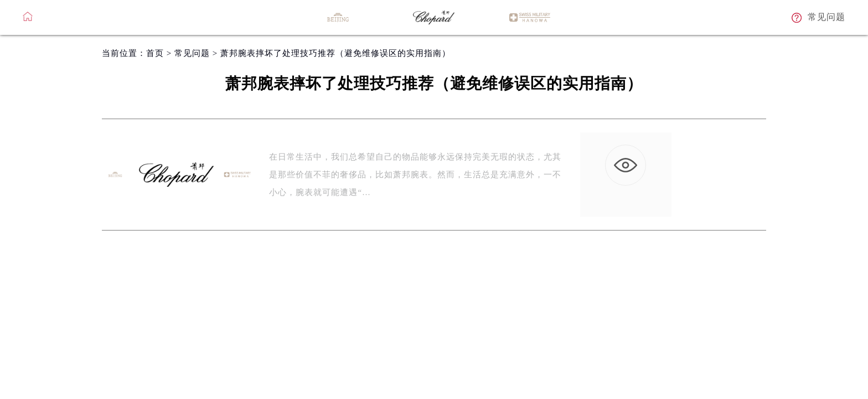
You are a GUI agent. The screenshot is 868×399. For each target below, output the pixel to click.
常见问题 (192, 53)
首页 (155, 53)
